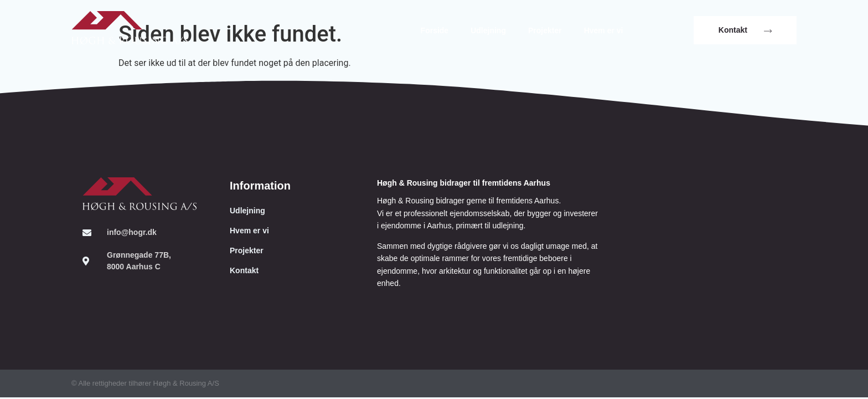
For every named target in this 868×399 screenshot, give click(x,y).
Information (260, 186)
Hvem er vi (604, 30)
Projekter (545, 30)
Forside (435, 30)
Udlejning (488, 30)
